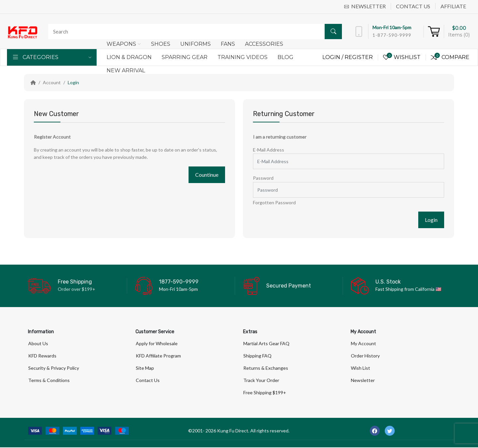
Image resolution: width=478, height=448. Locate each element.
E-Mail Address (269, 150)
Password (263, 178)
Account (52, 82)
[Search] (193, 32)
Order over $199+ (77, 289)
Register (359, 57)
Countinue (207, 175)
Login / (333, 57)
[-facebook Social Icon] (375, 431)
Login (73, 82)
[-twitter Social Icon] (390, 431)
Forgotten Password (274, 202)
